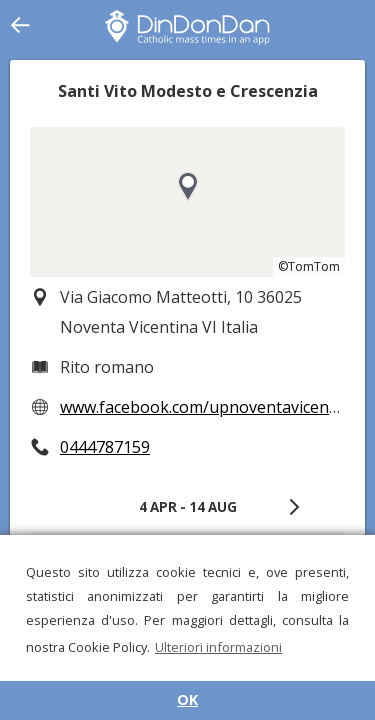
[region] (187, 202)
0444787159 (105, 447)
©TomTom (309, 266)
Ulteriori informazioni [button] (218, 647)
